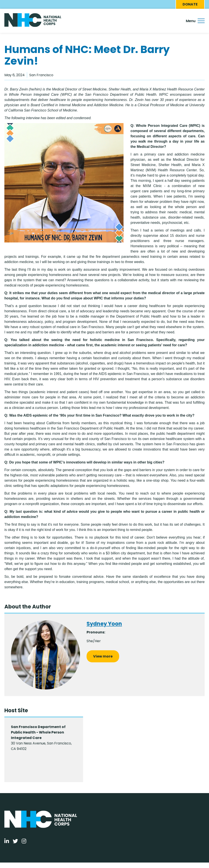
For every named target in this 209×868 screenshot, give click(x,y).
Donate (190, 4)
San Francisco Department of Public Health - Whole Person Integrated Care (38, 732)
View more (103, 656)
